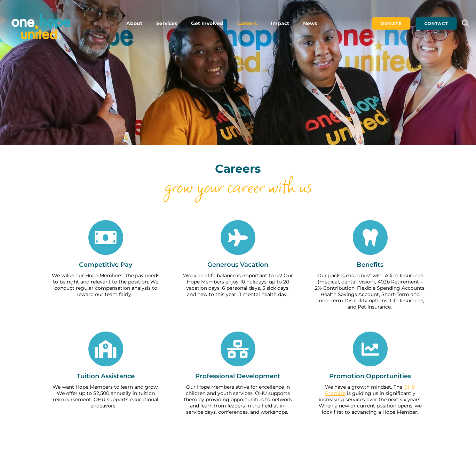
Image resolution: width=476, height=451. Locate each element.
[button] (465, 23)
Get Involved (207, 23)
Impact (280, 23)
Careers (247, 23)
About (134, 23)
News (310, 23)
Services (167, 23)
